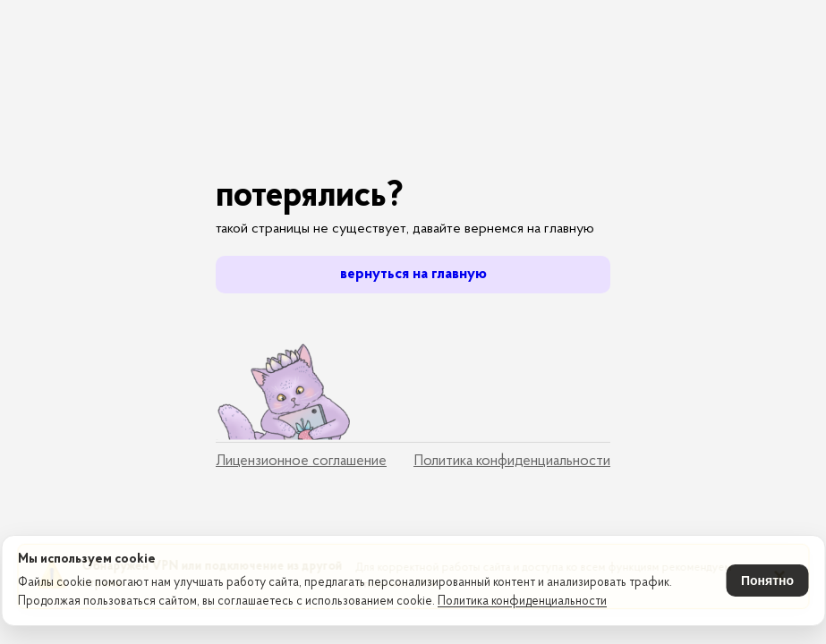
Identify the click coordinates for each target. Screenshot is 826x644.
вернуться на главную (413, 274)
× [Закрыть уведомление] (779, 495)
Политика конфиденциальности (522, 602)
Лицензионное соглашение (301, 461)
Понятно (767, 580)
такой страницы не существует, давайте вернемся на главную (405, 229)
